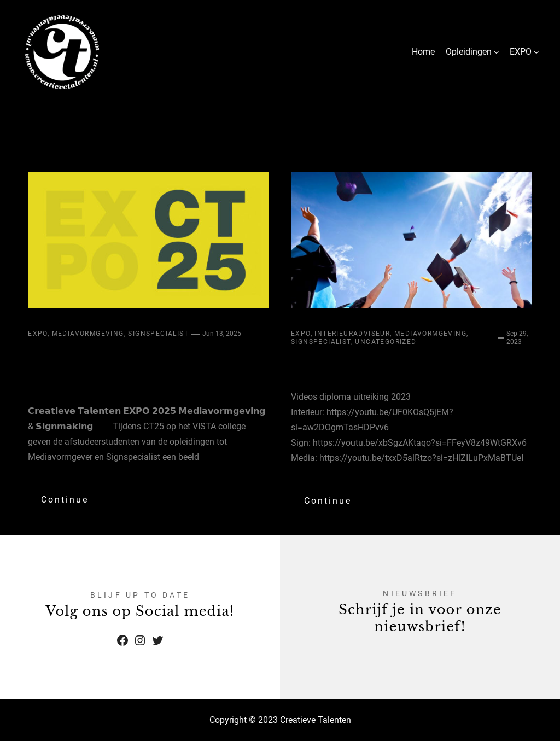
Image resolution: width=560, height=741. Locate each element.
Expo (38, 334)
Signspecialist (158, 334)
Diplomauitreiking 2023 (409, 366)
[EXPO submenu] (536, 52)
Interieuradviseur (352, 334)
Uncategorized (386, 342)
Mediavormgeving (88, 334)
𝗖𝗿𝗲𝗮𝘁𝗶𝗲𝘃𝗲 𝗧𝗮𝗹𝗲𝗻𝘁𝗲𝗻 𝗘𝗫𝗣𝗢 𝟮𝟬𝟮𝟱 (130, 369)
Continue (65, 500)
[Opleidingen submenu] (497, 52)
